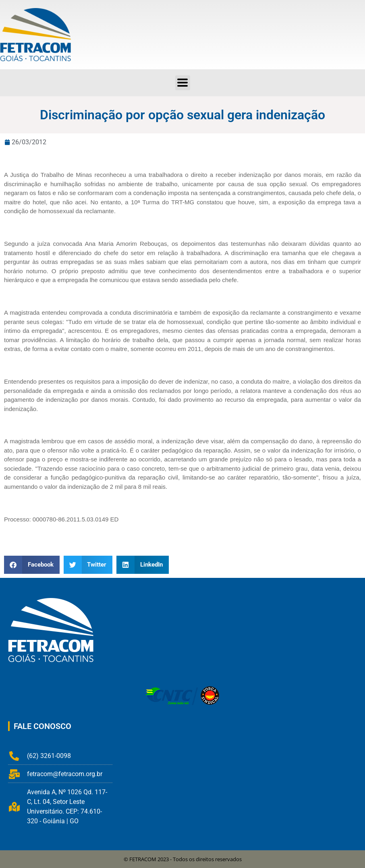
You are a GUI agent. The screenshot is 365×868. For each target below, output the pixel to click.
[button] (183, 83)
